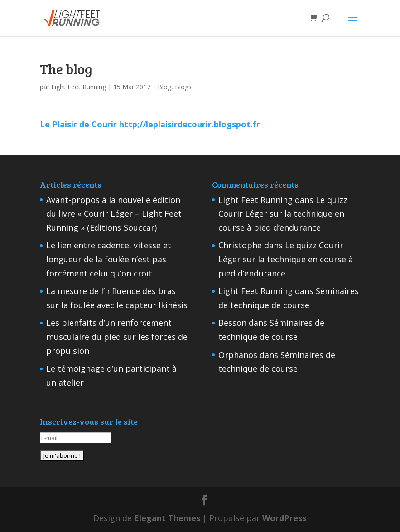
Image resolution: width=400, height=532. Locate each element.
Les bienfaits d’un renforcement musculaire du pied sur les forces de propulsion (117, 336)
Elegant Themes (167, 518)
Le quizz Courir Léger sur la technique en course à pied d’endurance (283, 214)
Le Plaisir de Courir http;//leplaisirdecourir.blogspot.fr (150, 124)
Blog (164, 87)
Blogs (183, 87)
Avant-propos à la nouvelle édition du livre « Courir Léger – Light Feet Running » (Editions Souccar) (114, 214)
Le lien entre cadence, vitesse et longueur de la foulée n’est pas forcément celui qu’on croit (109, 259)
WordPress (284, 518)
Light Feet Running (79, 87)
